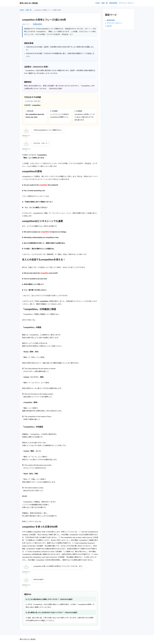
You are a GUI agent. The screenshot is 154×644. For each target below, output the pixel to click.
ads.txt (109, 26)
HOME (98, 3)
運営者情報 (113, 3)
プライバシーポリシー (126, 3)
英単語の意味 (37, 24)
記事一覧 (104, 3)
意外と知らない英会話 (29, 3)
